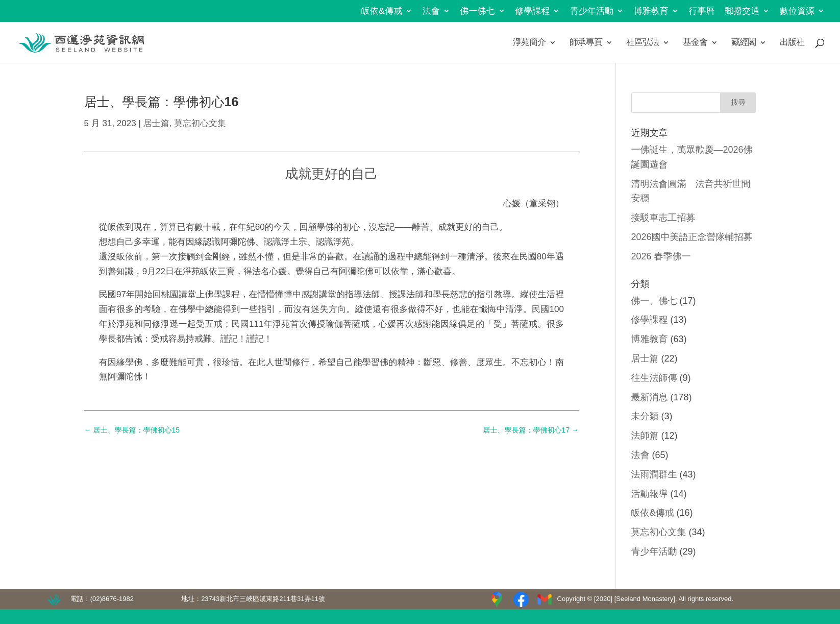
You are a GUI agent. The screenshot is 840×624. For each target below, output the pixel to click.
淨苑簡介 (529, 43)
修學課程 (532, 11)
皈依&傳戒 (382, 11)
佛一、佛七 (654, 301)
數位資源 (797, 11)
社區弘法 (643, 43)
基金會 (695, 43)
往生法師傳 (654, 378)
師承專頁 (586, 43)
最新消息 (650, 397)
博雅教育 (651, 11)
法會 (431, 11)
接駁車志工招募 (663, 218)
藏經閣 (744, 43)
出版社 (792, 43)
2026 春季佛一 (661, 256)
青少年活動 (592, 11)
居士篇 (156, 123)
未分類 (645, 416)
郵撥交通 (742, 11)
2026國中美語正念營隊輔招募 (692, 237)
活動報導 (650, 494)
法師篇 (645, 436)
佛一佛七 (478, 11)
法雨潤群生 (654, 474)
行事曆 (702, 11)
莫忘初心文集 (200, 123)
